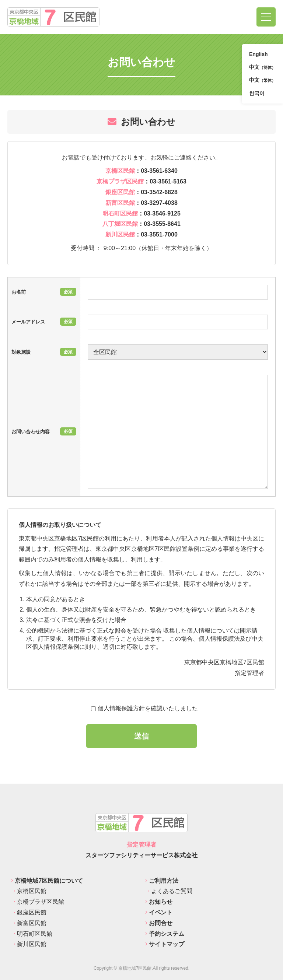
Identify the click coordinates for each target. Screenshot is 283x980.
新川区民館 (29, 944)
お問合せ (159, 923)
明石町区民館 (32, 934)
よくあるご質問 (169, 891)
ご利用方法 (162, 881)
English (258, 54)
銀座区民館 (29, 912)
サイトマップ (165, 944)
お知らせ (159, 902)
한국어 (257, 93)
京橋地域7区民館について (47, 881)
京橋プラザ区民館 (38, 902)
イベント (159, 912)
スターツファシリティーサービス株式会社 (141, 855)
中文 (262, 68)
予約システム (165, 934)
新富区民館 (29, 923)
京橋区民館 (29, 891)
